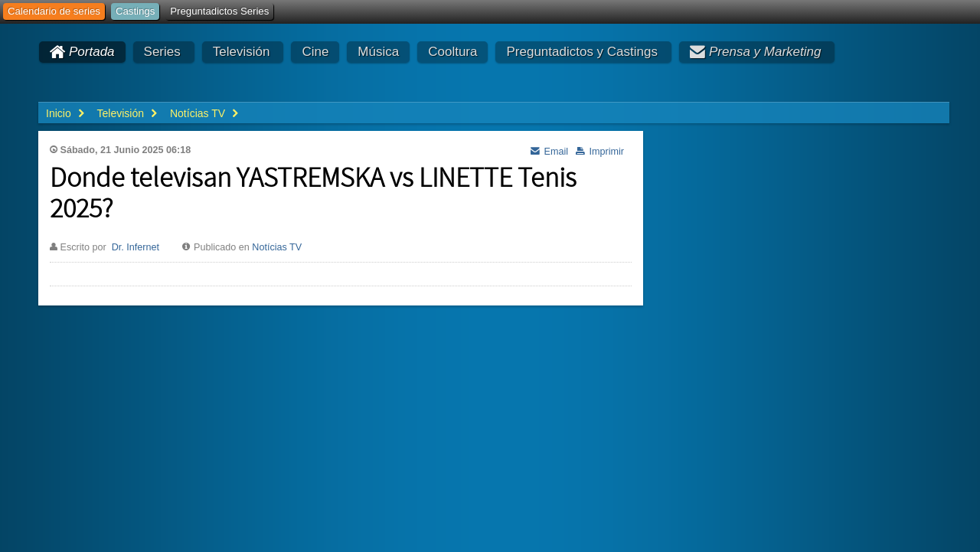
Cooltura (452, 52)
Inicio (59, 113)
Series (162, 52)
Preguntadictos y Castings (582, 52)
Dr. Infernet (136, 247)
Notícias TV (277, 247)
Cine (315, 52)
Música (378, 52)
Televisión (242, 52)
